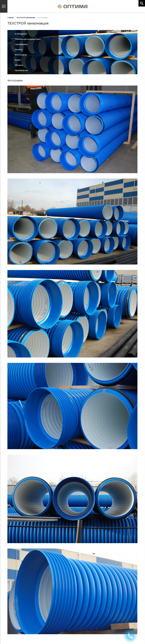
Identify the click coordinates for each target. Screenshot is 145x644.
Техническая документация (28, 39)
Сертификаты (21, 44)
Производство (21, 70)
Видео (18, 60)
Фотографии (21, 55)
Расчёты (19, 50)
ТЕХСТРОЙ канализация (26, 18)
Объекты (19, 65)
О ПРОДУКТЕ (21, 34)
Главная (11, 18)
